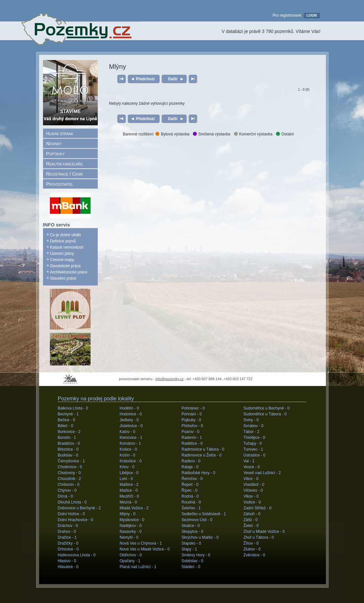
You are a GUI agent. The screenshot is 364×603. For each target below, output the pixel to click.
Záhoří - (252, 514)
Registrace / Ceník (65, 174)
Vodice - (252, 502)
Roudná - (191, 502)
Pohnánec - (193, 408)
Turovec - (253, 449)
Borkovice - (69, 432)
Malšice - (129, 485)
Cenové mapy (62, 260)
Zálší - (250, 520)
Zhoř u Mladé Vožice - (264, 532)
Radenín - (192, 438)
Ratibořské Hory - (198, 473)
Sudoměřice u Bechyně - (266, 408)
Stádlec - (191, 567)
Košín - (127, 455)
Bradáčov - (69, 443)
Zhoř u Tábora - (259, 537)
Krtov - (127, 467)
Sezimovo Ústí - (197, 520)
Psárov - (190, 432)
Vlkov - (251, 496)
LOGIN (312, 15)
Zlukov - (252, 549)
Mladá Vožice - (134, 508)
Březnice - (68, 449)
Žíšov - (251, 543)
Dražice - (67, 537)
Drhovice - (68, 549)
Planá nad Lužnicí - (138, 567)
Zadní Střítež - (257, 508)
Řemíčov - (192, 479)
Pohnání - (192, 414)
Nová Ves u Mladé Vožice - (145, 549)
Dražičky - (68, 543)
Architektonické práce (69, 272)
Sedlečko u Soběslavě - (204, 514)
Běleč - (65, 426)
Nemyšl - (129, 537)
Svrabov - (253, 426)
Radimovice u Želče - (202, 455)
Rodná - (190, 496)
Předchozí (145, 79)
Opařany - (130, 561)
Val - (249, 461)
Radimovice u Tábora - (203, 449)
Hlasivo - (67, 561)
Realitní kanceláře (65, 164)
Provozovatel (60, 184)
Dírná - (65, 496)
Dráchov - (68, 526)
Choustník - (69, 479)
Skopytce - (192, 532)
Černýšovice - (71, 461)
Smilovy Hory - (196, 555)
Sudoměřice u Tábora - (265, 414)
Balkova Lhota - (73, 408)
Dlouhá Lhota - (72, 502)
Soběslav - (192, 561)
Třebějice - (254, 438)
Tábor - (251, 432)
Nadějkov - (131, 526)
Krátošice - (131, 461)
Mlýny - (128, 514)
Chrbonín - (69, 485)
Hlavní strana (60, 133)
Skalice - (191, 526)
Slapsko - (191, 543)
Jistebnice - (131, 426)
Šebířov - (191, 508)
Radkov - (191, 461)
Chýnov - (67, 490)
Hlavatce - (68, 567)
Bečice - (66, 420)
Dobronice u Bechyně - (79, 508)
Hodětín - (129, 408)
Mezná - (128, 502)
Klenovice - (131, 438)
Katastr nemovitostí (67, 247)
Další (173, 79)
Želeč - (251, 526)
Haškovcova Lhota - (77, 555)
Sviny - (251, 420)
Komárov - (130, 443)
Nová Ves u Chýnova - (141, 543)
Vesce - (252, 467)
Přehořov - (192, 426)
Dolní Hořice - (71, 514)
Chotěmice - (70, 467)
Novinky (54, 144)
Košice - (128, 449)
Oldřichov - (131, 555)
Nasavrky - (131, 532)
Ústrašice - (254, 455)
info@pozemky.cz (169, 379)
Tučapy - (253, 443)
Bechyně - (68, 414)
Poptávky (56, 154)
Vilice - (251, 479)
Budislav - (68, 455)
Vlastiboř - (254, 485)
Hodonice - (131, 414)
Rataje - (190, 467)
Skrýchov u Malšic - (200, 537)
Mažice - (129, 490)
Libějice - (129, 473)
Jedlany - (129, 420)
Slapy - (189, 549)
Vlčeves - (253, 490)
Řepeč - (190, 485)
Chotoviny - (69, 473)
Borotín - (67, 438)
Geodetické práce (66, 266)
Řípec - (189, 490)
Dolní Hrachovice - (75, 520)
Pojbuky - (191, 420)
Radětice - (192, 443)
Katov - (127, 432)
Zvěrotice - (254, 555)
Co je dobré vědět (66, 235)
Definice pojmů (63, 241)
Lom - (126, 479)
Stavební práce (63, 278)
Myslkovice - (132, 520)
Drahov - (67, 532)
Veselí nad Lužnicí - (262, 473)
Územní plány (62, 254)
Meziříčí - (129, 496)
